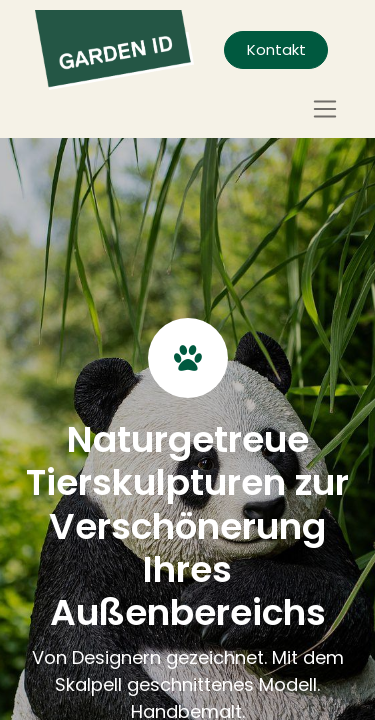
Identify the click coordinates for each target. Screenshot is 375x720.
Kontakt (276, 49)
